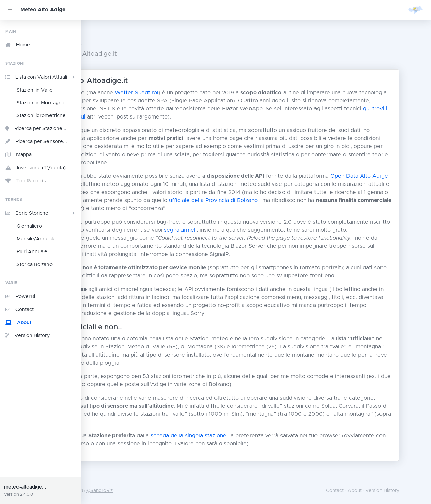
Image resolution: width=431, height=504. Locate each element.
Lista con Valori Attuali (41, 77)
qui (199, 117)
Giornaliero (29, 226)
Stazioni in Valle (35, 90)
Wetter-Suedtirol (194, 93)
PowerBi (20, 297)
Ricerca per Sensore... (36, 141)
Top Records (26, 181)
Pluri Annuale (32, 252)
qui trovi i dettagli (169, 117)
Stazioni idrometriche (41, 116)
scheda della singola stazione (246, 452)
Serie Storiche (41, 213)
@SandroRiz (157, 491)
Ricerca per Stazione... (36, 129)
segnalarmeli (302, 230)
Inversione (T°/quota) (36, 168)
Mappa (19, 155)
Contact (20, 310)
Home (18, 45)
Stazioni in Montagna (40, 103)
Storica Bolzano (35, 265)
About (19, 323)
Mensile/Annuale (36, 239)
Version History (28, 335)
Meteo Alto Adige (43, 10)
